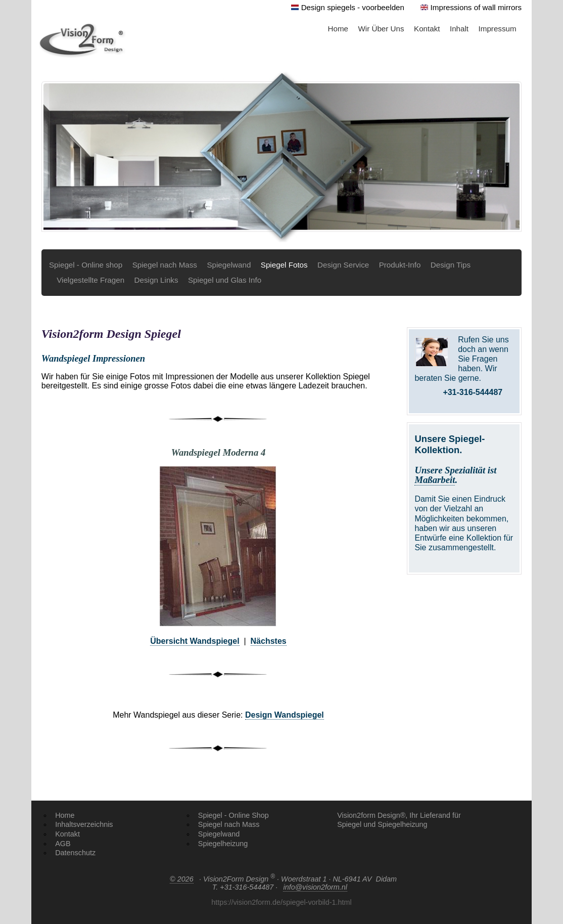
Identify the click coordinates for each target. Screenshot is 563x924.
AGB (63, 844)
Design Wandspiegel (285, 715)
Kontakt (427, 29)
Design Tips (451, 265)
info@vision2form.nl (315, 887)
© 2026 (182, 879)
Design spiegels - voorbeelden (353, 7)
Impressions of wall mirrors (476, 7)
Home (338, 29)
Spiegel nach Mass (165, 265)
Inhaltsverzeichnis (84, 824)
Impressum (498, 29)
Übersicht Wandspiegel (195, 641)
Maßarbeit (435, 480)
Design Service (343, 265)
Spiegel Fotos (284, 265)
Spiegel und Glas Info (225, 280)
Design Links (156, 280)
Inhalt (459, 29)
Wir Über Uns (381, 29)
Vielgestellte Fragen (90, 280)
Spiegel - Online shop (86, 265)
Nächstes (269, 641)
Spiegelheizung (223, 844)
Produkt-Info (400, 265)
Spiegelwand (229, 265)
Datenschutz (75, 853)
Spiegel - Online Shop (233, 815)
